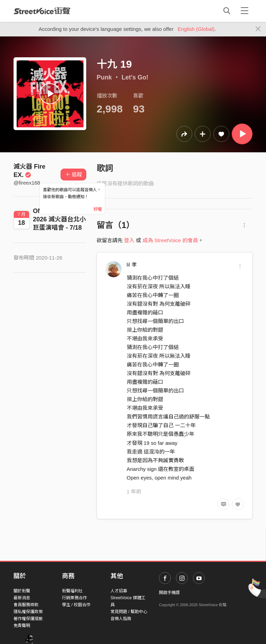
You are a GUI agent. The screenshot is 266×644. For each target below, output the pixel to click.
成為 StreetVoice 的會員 (170, 240)
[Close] (258, 29)
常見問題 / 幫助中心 (129, 612)
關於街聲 (22, 591)
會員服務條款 (26, 605)
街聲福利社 (72, 591)
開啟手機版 (169, 593)
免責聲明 (22, 626)
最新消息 (22, 598)
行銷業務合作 (74, 598)
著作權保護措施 (28, 619)
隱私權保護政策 (28, 612)
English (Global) (196, 29)
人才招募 (119, 591)
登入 (129, 240)
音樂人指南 (121, 619)
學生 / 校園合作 (76, 605)
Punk (104, 77)
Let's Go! (135, 77)
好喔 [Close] (98, 209)
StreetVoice (42, 11)
